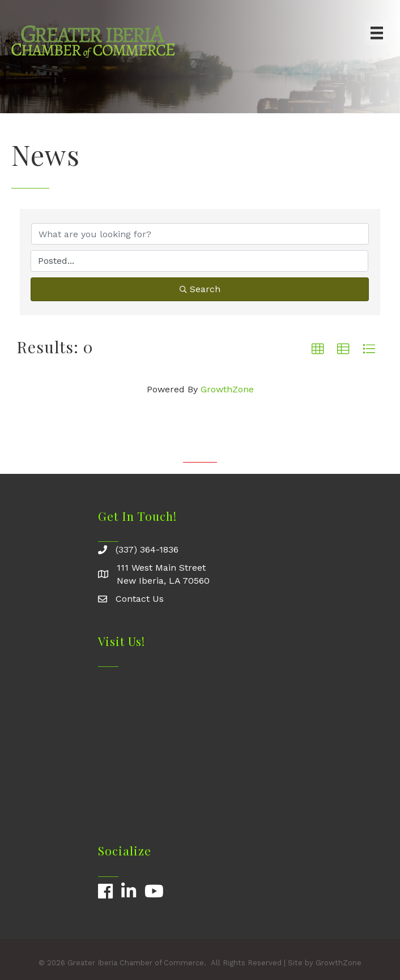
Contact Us (140, 599)
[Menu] (377, 33)
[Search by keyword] (200, 234)
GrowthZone (227, 389)
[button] (318, 349)
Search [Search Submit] (200, 289)
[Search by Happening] (199, 261)
